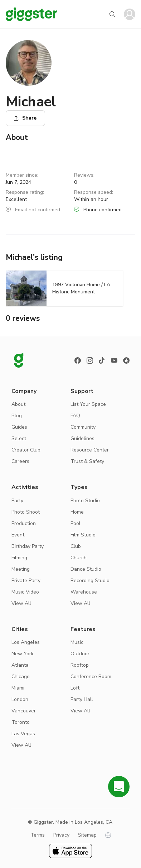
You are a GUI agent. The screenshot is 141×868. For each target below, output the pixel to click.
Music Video (25, 592)
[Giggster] (31, 14)
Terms (38, 835)
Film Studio (83, 535)
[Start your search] (112, 14)
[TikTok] (102, 360)
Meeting (21, 569)
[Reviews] (126, 360)
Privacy (61, 835)
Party (17, 501)
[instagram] (90, 360)
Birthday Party (28, 546)
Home (77, 512)
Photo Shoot (26, 512)
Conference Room (91, 677)
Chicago (21, 677)
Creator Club (26, 450)
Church (79, 558)
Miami (18, 688)
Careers (20, 461)
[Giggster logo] (19, 360)
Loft (75, 688)
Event (18, 535)
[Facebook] (78, 360)
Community (83, 427)
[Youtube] (114, 360)
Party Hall (82, 699)
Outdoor (80, 654)
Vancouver (24, 711)
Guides (19, 427)
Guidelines (82, 438)
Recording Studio (90, 581)
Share (25, 118)
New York (23, 654)
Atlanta (20, 665)
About (18, 404)
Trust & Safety (87, 461)
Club (76, 546)
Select (19, 438)
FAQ (75, 416)
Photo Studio (85, 501)
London (20, 699)
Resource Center (90, 450)
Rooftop (80, 665)
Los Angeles (26, 642)
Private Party (26, 581)
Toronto (21, 722)
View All (21, 603)
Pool (76, 523)
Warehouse (84, 592)
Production (24, 523)
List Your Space (88, 404)
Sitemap (87, 835)
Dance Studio (86, 569)
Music (77, 642)
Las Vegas (23, 734)
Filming (19, 558)
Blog (17, 416)
